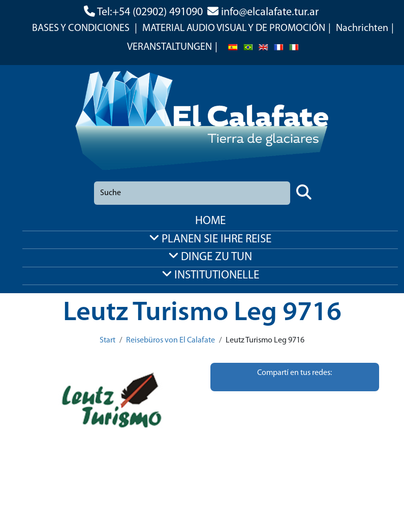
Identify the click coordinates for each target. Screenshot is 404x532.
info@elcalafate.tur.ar (270, 12)
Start (107, 340)
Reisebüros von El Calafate (170, 340)
